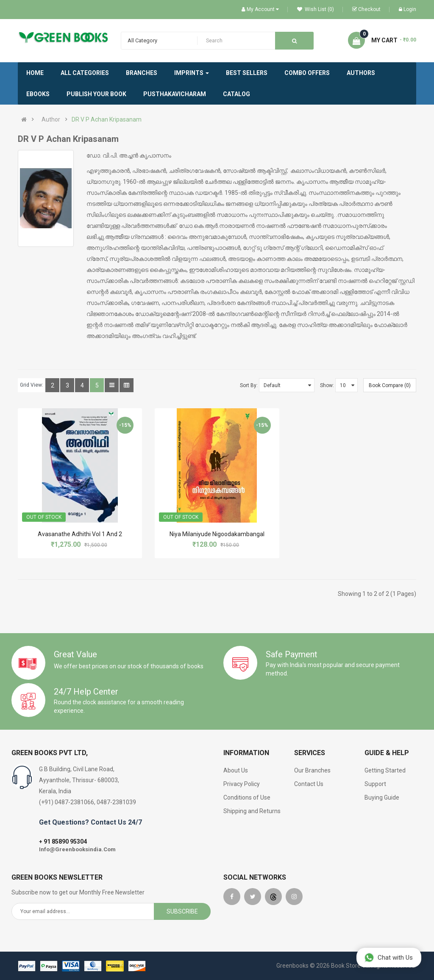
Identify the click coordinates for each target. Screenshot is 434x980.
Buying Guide (382, 797)
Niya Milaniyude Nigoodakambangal (217, 534)
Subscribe (182, 911)
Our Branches (312, 770)
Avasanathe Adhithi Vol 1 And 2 (80, 534)
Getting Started (385, 770)
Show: (327, 385)
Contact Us (309, 784)
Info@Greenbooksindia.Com (77, 849)
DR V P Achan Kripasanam (107, 119)
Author (51, 119)
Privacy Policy (242, 784)
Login (408, 9)
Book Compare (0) (390, 385)
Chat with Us (388, 957)
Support (375, 784)
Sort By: (249, 385)
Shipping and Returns (252, 811)
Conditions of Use (247, 797)
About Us (236, 770)
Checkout (366, 9)
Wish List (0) (316, 9)
